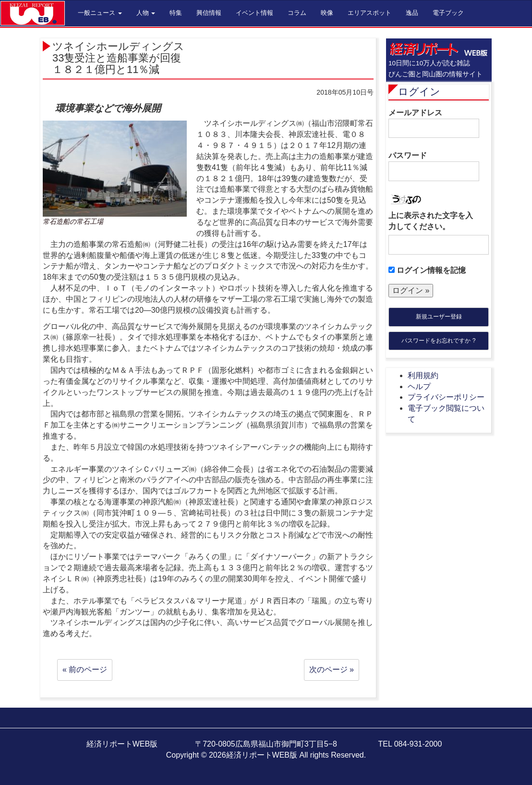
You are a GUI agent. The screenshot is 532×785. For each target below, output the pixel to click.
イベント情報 (254, 13)
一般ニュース (100, 13)
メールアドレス (434, 123)
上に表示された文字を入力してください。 (431, 221)
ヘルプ (419, 386)
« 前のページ (85, 669)
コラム (297, 13)
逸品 (412, 13)
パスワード (434, 166)
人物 (146, 13)
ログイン (419, 92)
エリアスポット (369, 13)
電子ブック (448, 13)
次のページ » (332, 669)
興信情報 (209, 13)
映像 (327, 13)
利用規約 (423, 375)
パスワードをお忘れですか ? (438, 341)
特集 (176, 13)
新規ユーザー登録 (439, 317)
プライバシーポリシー (446, 397)
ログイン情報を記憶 (427, 270)
